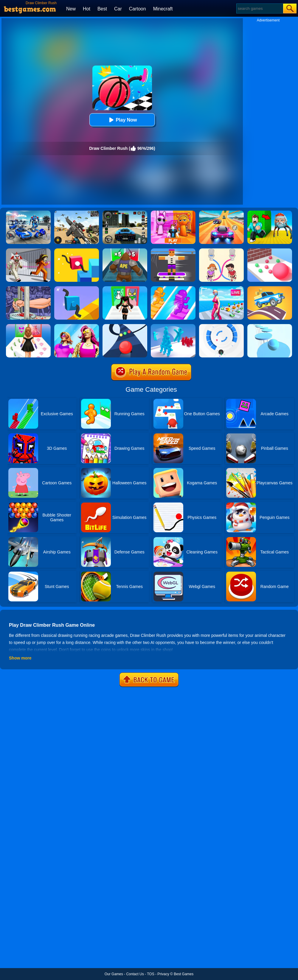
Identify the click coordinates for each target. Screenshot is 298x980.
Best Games (184, 974)
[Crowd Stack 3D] (173, 326)
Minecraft (163, 9)
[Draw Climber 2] (77, 251)
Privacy (163, 974)
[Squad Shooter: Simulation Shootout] (77, 213)
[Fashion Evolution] (77, 326)
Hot (87, 9)
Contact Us (135, 974)
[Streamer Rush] (221, 288)
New (71, 9)
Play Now (122, 120)
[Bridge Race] (173, 288)
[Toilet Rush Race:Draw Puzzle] (221, 251)
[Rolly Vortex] (221, 326)
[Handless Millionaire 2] (28, 288)
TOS (150, 974)
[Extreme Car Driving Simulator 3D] (125, 213)
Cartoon (138, 9)
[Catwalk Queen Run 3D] (28, 326)
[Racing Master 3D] (221, 213)
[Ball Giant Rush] (270, 251)
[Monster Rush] (125, 251)
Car (118, 9)
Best (102, 9)
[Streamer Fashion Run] (125, 288)
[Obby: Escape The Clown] (28, 251)
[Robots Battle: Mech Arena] (28, 213)
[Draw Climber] (77, 288)
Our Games (114, 974)
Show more (20, 658)
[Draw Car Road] (270, 288)
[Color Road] (125, 326)
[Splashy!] (270, 326)
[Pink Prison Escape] (173, 213)
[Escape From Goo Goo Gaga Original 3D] (270, 213)
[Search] (259, 8)
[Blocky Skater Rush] (173, 251)
